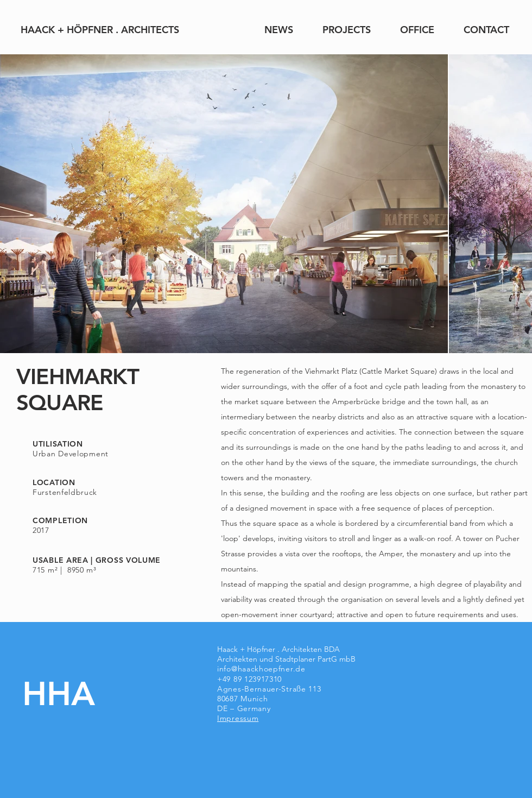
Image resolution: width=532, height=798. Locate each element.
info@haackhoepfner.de (261, 669)
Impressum (238, 718)
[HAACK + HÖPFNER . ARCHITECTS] (100, 30)
